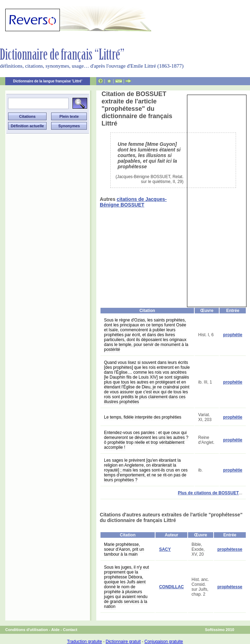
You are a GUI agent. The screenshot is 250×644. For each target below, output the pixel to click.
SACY (165, 549)
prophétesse (230, 549)
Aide (55, 630)
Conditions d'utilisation (27, 630)
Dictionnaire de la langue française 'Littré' (48, 81)
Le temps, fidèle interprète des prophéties (143, 417)
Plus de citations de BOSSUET (208, 493)
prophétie (233, 335)
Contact (70, 630)
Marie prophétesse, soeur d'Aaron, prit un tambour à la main (124, 549)
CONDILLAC (171, 587)
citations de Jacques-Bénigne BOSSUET (133, 202)
